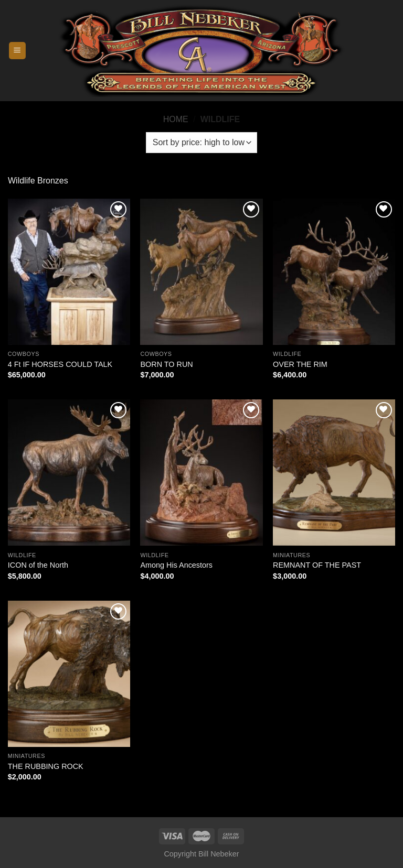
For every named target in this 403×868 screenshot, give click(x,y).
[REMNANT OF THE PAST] (334, 473)
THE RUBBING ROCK (46, 766)
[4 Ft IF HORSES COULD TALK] (69, 272)
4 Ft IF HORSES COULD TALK (60, 364)
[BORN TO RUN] (201, 272)
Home (176, 119)
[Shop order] (201, 143)
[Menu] (18, 51)
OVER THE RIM (300, 364)
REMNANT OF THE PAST (317, 565)
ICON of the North (38, 565)
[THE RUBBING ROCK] (69, 674)
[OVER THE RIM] (334, 272)
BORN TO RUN (166, 364)
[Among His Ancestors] (201, 473)
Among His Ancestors (176, 565)
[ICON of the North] (69, 473)
